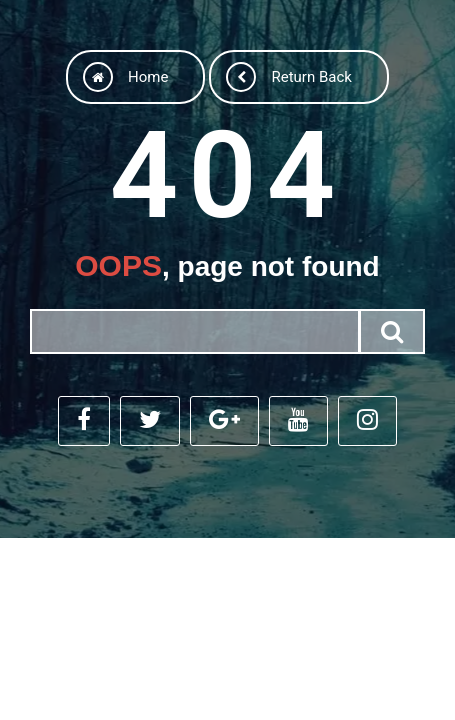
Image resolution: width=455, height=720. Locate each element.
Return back (288, 77)
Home (125, 77)
